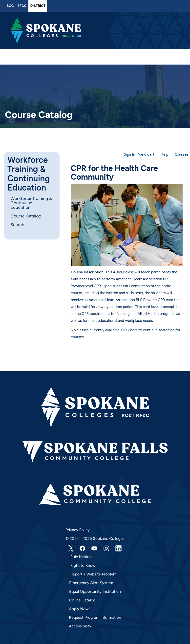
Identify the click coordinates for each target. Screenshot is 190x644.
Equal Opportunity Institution (95, 591)
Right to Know (83, 565)
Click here (129, 330)
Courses (182, 154)
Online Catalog (82, 600)
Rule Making (81, 557)
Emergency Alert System (91, 583)
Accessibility (80, 626)
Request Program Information (95, 617)
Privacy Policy (78, 530)
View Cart (146, 154)
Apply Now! (79, 609)
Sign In (130, 154)
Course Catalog (26, 216)
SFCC (22, 6)
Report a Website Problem (94, 574)
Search (17, 225)
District (38, 6)
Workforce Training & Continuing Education (29, 174)
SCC (10, 6)
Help (164, 154)
